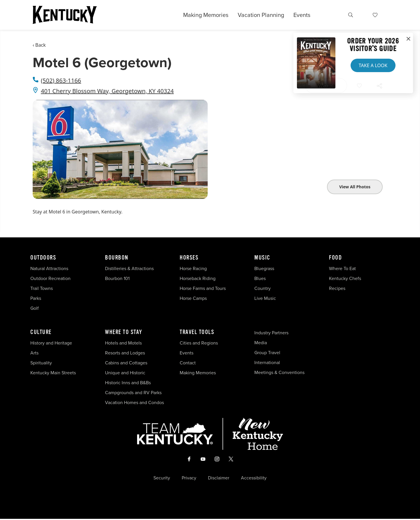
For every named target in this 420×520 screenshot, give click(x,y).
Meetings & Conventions (279, 372)
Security (162, 479)
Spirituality (42, 363)
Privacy (189, 479)
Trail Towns (42, 288)
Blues (260, 278)
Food (335, 258)
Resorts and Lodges (125, 353)
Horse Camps (193, 298)
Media (261, 343)
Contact (188, 363)
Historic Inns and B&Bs (128, 383)
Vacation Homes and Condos (134, 402)
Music (262, 258)
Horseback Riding (198, 278)
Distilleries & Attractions (129, 268)
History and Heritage (52, 343)
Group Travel (267, 353)
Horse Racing (193, 268)
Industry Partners (271, 333)
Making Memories (206, 15)
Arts (34, 353)
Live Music (265, 298)
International (267, 362)
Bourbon (117, 258)
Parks (36, 298)
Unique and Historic (125, 373)
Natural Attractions (49, 268)
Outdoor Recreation (50, 278)
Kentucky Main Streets (53, 373)
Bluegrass (264, 268)
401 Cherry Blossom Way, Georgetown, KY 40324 (107, 91)
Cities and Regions (199, 343)
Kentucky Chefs (345, 278)
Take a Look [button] (373, 65)
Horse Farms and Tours (203, 288)
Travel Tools (197, 332)
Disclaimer (219, 479)
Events (302, 15)
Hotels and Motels (123, 343)
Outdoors (43, 258)
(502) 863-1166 (61, 80)
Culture (41, 332)
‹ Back (39, 45)
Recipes (338, 288)
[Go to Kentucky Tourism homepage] (65, 15)
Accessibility (254, 479)
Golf (35, 308)
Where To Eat (342, 268)
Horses (189, 258)
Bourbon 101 (117, 278)
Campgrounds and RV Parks (133, 393)
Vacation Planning (261, 15)
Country (262, 288)
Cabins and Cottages (126, 363)
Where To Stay (124, 332)
